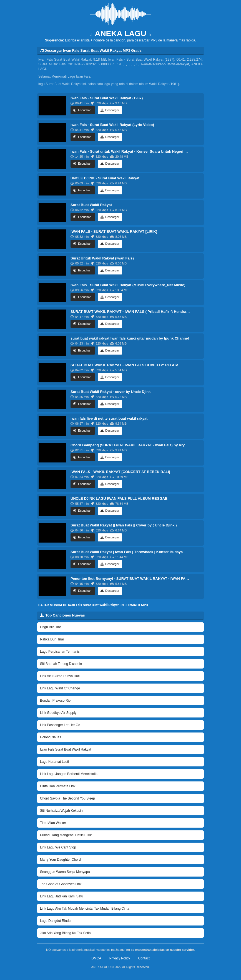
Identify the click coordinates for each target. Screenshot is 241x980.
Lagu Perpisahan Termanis (60, 652)
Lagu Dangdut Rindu (55, 921)
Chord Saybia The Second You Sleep (67, 798)
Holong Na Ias (51, 737)
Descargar (110, 110)
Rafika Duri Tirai (52, 639)
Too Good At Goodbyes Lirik (61, 884)
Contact (144, 958)
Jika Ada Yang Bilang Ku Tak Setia (65, 933)
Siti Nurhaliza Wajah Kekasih (61, 811)
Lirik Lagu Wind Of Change (60, 688)
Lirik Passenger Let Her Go (60, 725)
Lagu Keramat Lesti (54, 762)
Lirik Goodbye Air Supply (58, 713)
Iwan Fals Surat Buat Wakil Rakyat (66, 749)
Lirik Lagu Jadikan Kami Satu (61, 896)
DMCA (96, 958)
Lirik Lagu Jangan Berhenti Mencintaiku (69, 774)
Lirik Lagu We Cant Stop (58, 847)
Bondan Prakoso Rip (55, 701)
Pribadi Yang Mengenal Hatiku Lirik (66, 835)
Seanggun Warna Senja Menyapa (65, 872)
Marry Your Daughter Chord (60, 860)
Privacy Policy (120, 958)
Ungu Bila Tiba (51, 627)
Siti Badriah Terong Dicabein (61, 664)
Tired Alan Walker (53, 823)
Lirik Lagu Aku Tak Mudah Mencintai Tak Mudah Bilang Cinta (85, 909)
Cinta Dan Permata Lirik (58, 786)
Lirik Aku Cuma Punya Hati (60, 676)
